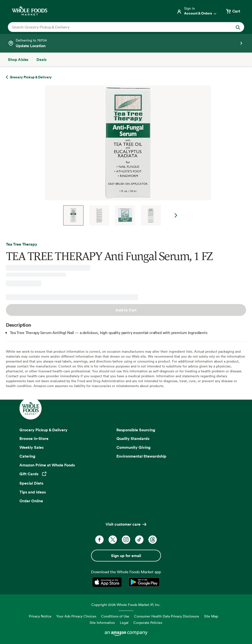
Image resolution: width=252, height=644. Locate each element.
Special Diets (31, 483)
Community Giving (134, 447)
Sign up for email (126, 556)
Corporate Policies (148, 623)
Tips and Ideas (33, 492)
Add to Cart (126, 310)
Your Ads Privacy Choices (76, 616)
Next (176, 215)
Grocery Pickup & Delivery (43, 430)
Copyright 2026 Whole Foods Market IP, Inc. (126, 605)
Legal (124, 623)
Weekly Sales (31, 447)
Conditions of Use (115, 616)
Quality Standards (133, 438)
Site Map (211, 616)
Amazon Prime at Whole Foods (47, 465)
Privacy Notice (40, 616)
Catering (27, 456)
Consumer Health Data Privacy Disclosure (167, 616)
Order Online (31, 501)
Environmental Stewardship (141, 456)
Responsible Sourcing (136, 430)
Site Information (102, 623)
